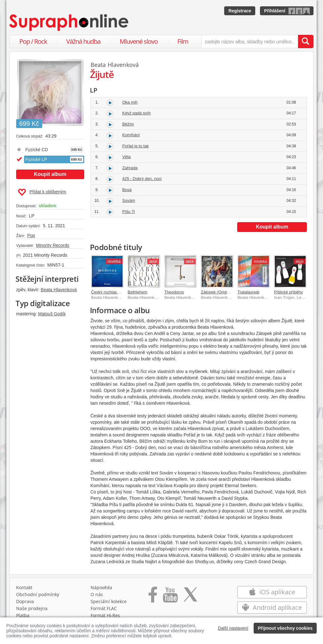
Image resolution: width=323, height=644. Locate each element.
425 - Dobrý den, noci (142, 179)
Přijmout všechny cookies (285, 628)
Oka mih (130, 102)
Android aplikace (272, 607)
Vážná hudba (83, 41)
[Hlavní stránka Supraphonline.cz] (69, 23)
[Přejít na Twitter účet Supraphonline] (190, 597)
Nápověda (101, 587)
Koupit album (50, 174)
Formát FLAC (104, 608)
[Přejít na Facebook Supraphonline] (153, 597)
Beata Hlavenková (59, 290)
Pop (31, 235)
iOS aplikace (272, 592)
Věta (127, 157)
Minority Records (52, 245)
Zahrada (130, 168)
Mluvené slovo (139, 41)
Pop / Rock (33, 41)
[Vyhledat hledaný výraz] (306, 42)
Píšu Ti (129, 212)
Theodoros (174, 292)
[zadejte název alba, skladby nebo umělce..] (250, 42)
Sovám (129, 200)
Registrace (240, 11)
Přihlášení (275, 11)
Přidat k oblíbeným (42, 192)
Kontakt (24, 587)
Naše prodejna (32, 608)
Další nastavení (233, 628)
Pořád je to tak (136, 146)
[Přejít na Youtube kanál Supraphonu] (170, 597)
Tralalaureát (248, 292)
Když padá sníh (136, 113)
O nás (97, 594)
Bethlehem (137, 292)
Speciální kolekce (109, 601)
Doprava (25, 601)
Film (183, 41)
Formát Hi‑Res (105, 615)
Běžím (128, 124)
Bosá (127, 190)
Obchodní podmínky (38, 594)
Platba (23, 615)
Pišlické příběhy (288, 292)
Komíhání (131, 135)
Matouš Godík (52, 314)
